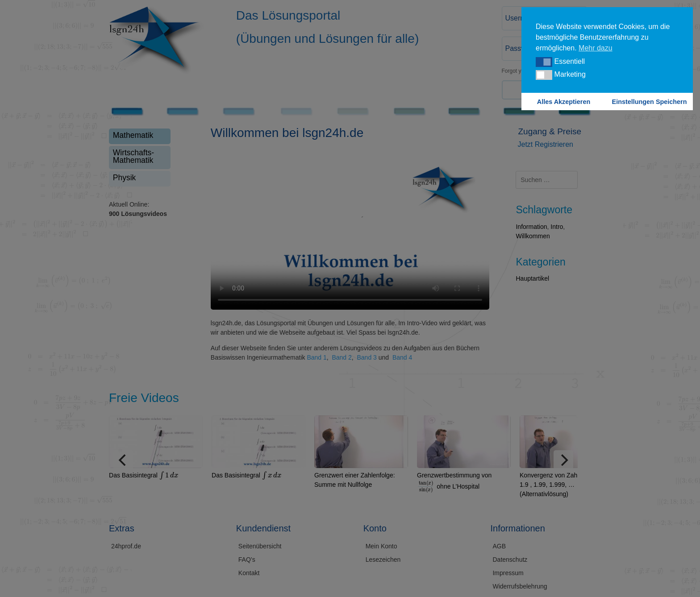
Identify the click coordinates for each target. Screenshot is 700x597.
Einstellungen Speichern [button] (650, 102)
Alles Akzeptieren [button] (564, 102)
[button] (544, 62)
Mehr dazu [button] (596, 48)
